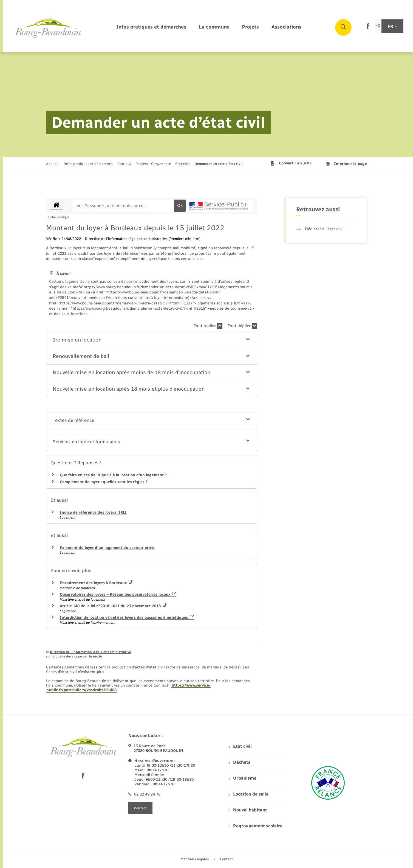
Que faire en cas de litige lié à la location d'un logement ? (113, 475)
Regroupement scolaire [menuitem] (256, 826)
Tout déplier (242, 326)
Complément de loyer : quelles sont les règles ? (104, 482)
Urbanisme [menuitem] (243, 778)
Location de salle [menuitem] (249, 794)
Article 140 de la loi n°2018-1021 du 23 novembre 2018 (113, 606)
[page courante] (219, 164)
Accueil (52, 164)
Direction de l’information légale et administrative (90, 652)
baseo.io (95, 656)
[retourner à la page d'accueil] (48, 27)
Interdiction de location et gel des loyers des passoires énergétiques (127, 618)
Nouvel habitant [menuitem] (248, 810)
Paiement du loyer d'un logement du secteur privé (107, 548)
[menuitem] (151, 27)
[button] (152, 340)
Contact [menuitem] (226, 859)
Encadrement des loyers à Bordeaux (96, 583)
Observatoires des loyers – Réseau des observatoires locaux (118, 594)
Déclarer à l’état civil (320, 229)
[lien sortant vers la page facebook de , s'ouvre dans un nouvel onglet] (368, 28)
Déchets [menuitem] (240, 762)
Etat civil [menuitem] (240, 746)
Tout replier (208, 326)
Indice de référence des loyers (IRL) (93, 512)
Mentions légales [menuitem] (195, 859)
